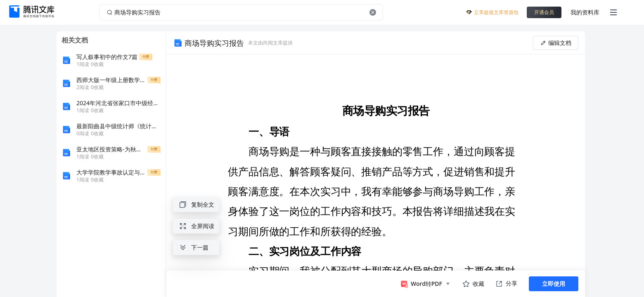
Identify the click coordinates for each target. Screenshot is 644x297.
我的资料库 (585, 12)
